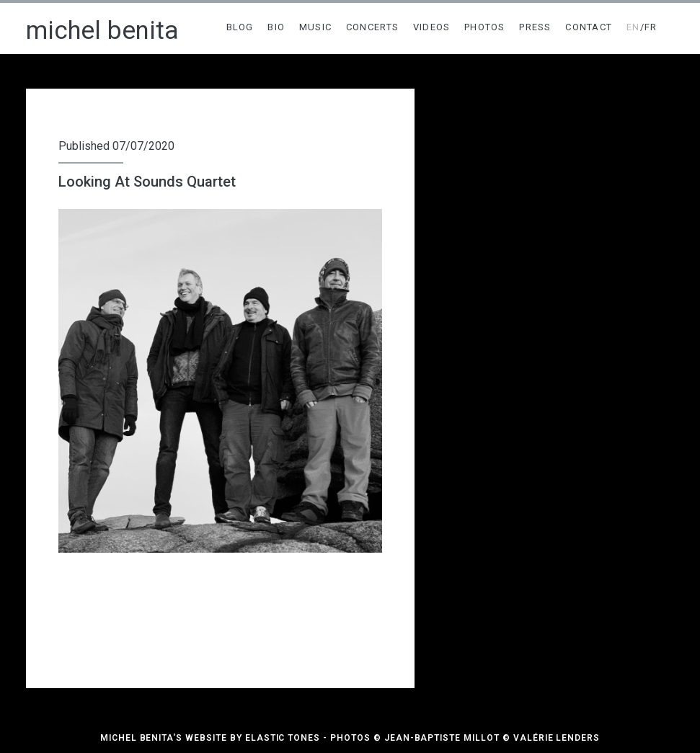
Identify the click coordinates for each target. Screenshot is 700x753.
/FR (642, 27)
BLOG (240, 27)
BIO (276, 27)
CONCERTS (372, 27)
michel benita (102, 31)
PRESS (535, 27)
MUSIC (316, 27)
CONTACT (589, 27)
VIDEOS (432, 27)
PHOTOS (485, 27)
